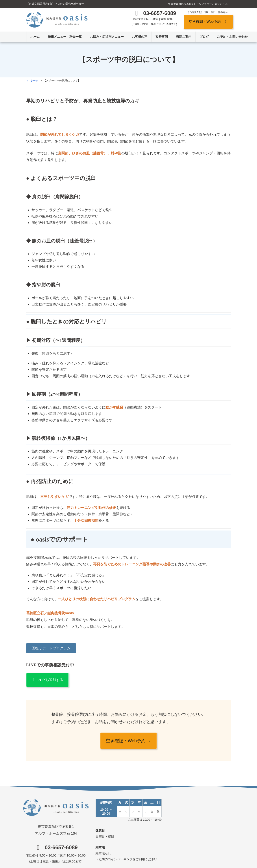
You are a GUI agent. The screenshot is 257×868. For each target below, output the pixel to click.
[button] (154, 14)
